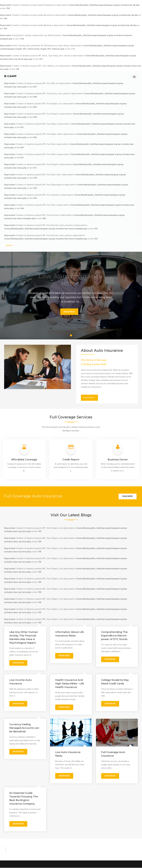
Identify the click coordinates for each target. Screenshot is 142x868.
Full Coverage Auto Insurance (113, 754)
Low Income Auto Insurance (20, 682)
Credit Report (71, 459)
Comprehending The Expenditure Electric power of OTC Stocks (114, 635)
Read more (128, 496)
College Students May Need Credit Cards (115, 682)
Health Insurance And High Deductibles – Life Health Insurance (70, 683)
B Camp (10, 76)
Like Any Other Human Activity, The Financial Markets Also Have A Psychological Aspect (24, 637)
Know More (89, 397)
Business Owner (118, 459)
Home (9, 245)
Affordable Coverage (24, 459)
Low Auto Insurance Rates (68, 754)
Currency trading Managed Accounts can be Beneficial (24, 728)
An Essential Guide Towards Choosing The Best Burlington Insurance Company (24, 798)
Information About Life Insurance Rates (70, 633)
